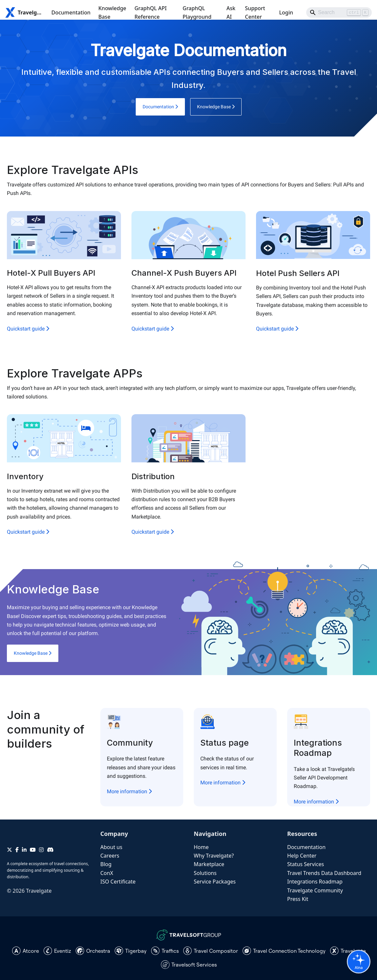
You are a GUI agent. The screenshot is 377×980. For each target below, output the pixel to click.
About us (111, 847)
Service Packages (215, 882)
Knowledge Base (112, 12)
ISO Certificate (118, 882)
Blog (106, 864)
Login (286, 12)
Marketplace (209, 864)
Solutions (205, 873)
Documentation (71, 12)
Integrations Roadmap (315, 882)
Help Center (302, 856)
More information (129, 791)
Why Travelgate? (214, 856)
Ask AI (231, 12)
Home (201, 847)
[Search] (339, 12)
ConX (107, 873)
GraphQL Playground (197, 12)
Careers (110, 856)
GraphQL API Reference (150, 12)
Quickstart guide (28, 329)
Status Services (306, 864)
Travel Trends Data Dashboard (324, 873)
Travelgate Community (315, 890)
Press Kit (298, 899)
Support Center (255, 12)
